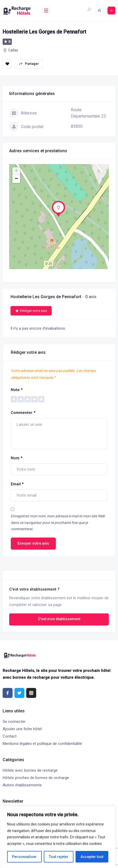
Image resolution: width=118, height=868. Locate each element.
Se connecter (14, 722)
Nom (17, 458)
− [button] (16, 179)
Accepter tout (92, 857)
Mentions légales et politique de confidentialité (42, 744)
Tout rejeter (59, 857)
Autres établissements (22, 785)
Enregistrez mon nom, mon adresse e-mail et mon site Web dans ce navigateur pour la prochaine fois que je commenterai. (58, 522)
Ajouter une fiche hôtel (22, 729)
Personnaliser (24, 857)
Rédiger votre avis (31, 311)
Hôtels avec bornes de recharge (30, 770)
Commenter (23, 413)
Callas (13, 50)
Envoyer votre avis (33, 543)
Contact (10, 736)
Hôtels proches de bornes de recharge (36, 778)
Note (17, 390)
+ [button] (16, 171)
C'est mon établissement (59, 619)
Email (17, 484)
